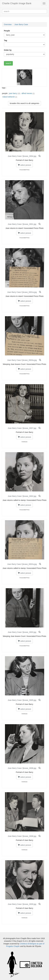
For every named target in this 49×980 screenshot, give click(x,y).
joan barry (13, 93)
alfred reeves (27, 93)
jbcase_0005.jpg (30, 700)
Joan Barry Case (21, 24)
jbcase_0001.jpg (30, 224)
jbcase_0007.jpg (30, 428)
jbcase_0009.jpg (30, 904)
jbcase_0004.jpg (30, 156)
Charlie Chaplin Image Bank (17, 3)
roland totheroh (8, 97)
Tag (5, 40)
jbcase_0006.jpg (30, 768)
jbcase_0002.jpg (30, 496)
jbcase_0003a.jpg (30, 360)
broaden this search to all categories (24, 103)
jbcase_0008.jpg (30, 836)
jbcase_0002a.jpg (30, 564)
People (7, 31)
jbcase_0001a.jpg (30, 292)
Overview (8, 24)
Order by (8, 50)
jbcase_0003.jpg (30, 632)
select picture (24, 165)
